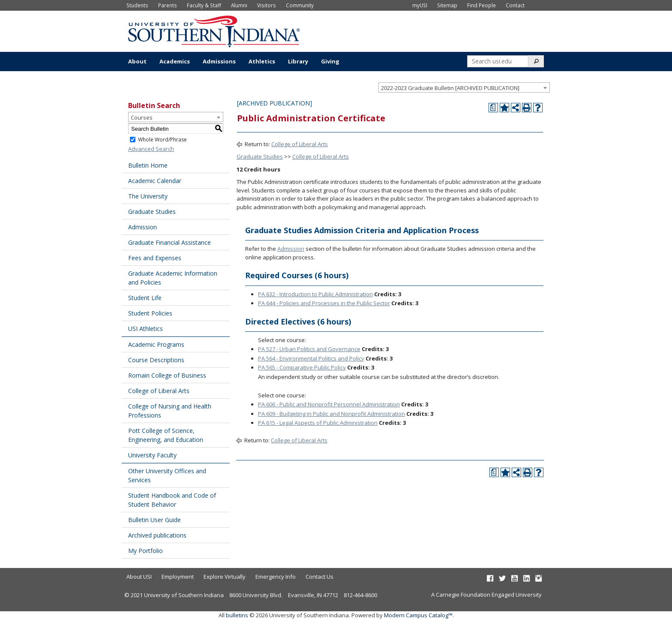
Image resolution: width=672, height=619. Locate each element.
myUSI (420, 5)
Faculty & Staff (204, 5)
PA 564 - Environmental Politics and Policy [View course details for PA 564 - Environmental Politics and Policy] (311, 358)
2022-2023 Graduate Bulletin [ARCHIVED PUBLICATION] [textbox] (450, 88)
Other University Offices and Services (167, 475)
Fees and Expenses (155, 258)
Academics (175, 61)
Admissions (219, 61)
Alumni (239, 5)
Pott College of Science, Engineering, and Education (166, 435)
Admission (142, 227)
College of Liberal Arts (159, 391)
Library (298, 61)
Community (300, 5)
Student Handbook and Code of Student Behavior (172, 500)
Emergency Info (276, 577)
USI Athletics (145, 329)
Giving (330, 61)
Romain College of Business (167, 375)
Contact (515, 5)
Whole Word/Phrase (162, 140)
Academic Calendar (155, 181)
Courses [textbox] (142, 117)
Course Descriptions (156, 360)
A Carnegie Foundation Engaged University (486, 595)
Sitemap (447, 5)
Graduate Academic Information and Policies (173, 278)
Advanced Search (151, 149)
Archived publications (157, 535)
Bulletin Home (148, 165)
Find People (481, 5)
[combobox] (464, 87)
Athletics (262, 61)
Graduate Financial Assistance (169, 242)
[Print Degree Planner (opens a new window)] (493, 108)
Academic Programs (156, 344)
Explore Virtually (225, 577)
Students (137, 5)
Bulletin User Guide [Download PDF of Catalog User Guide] (154, 520)
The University (148, 196)
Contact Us (319, 577)
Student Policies (150, 313)
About (137, 61)
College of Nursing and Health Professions (170, 411)
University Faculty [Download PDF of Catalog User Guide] (152, 455)
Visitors (267, 5)
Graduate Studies (152, 212)
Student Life (145, 298)
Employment (178, 577)
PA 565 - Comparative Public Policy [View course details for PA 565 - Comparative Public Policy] (302, 367)
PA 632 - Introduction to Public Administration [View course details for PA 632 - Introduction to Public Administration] (315, 294)
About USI (139, 577)
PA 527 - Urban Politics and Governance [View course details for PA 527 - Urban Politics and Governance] (309, 349)
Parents (168, 5)
